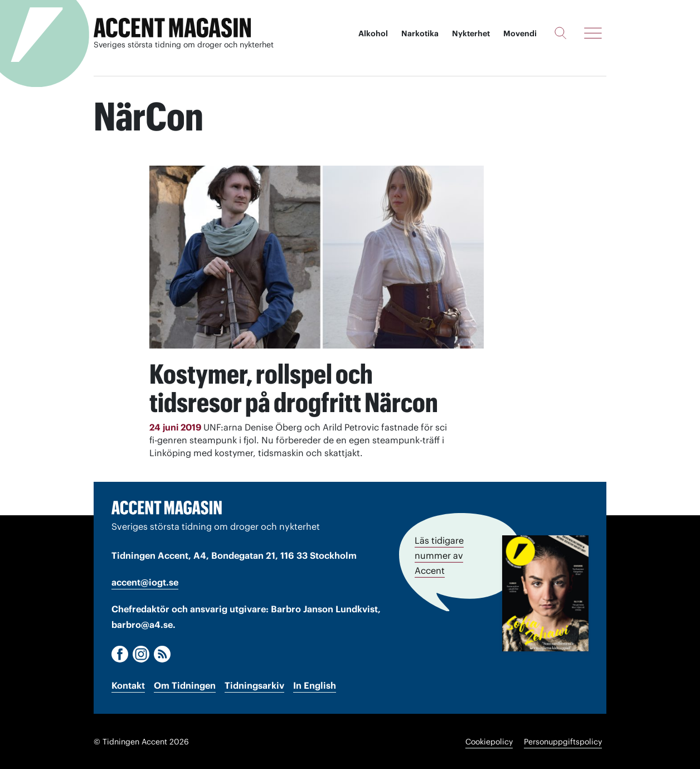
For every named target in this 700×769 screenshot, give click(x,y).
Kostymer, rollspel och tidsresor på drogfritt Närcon (298, 388)
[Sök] (560, 33)
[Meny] (593, 33)
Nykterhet (471, 33)
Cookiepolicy (489, 741)
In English (315, 685)
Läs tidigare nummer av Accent (439, 554)
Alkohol (373, 33)
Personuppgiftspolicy (563, 741)
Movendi (520, 33)
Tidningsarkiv (254, 685)
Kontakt (128, 685)
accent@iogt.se (145, 582)
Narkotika (420, 33)
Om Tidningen (185, 685)
